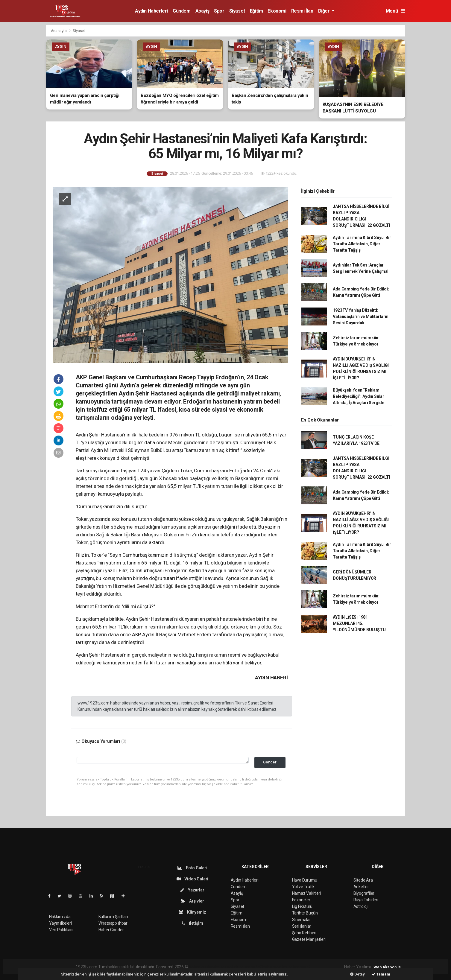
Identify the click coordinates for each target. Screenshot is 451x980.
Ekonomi (277, 11)
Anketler (361, 887)
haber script (299, 967)
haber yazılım (275, 967)
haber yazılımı (202, 967)
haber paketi (227, 967)
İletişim (192, 923)
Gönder (270, 762)
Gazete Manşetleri (309, 939)
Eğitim (256, 11)
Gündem (182, 11)
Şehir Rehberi (304, 933)
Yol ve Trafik (303, 887)
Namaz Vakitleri (307, 893)
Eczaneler (301, 900)
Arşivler (192, 901)
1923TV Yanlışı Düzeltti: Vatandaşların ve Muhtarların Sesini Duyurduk (361, 316)
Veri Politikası (61, 930)
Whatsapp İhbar (113, 923)
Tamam (381, 974)
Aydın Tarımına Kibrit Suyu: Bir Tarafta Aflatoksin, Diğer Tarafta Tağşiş (362, 244)
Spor (219, 11)
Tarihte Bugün (305, 913)
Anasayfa (59, 31)
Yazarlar (192, 890)
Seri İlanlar (302, 926)
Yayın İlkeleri (60, 923)
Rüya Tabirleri (366, 900)
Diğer (325, 11)
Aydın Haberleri (151, 11)
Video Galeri (192, 879)
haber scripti (250, 967)
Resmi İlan (302, 11)
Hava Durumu (305, 880)
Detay (357, 974)
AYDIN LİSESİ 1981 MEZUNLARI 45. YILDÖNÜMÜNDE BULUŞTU (359, 623)
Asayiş (202, 11)
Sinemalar (302, 920)
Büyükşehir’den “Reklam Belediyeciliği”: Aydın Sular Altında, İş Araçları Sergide (359, 396)
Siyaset (237, 11)
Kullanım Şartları (113, 917)
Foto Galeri (192, 868)
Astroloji (361, 906)
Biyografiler (364, 893)
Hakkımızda (60, 917)
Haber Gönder (111, 930)
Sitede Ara (363, 880)
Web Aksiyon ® (387, 967)
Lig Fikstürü (302, 906)
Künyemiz (192, 912)
